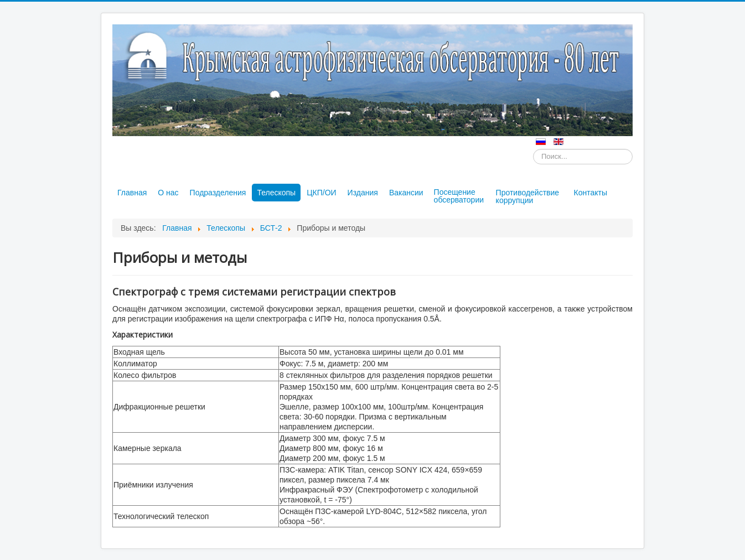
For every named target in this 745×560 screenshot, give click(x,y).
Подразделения (218, 193)
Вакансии (406, 193)
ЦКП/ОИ (321, 193)
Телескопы (276, 193)
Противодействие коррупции (528, 196)
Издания (363, 193)
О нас (168, 193)
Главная (132, 193)
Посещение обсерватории (459, 196)
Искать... (533, 149)
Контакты (591, 193)
